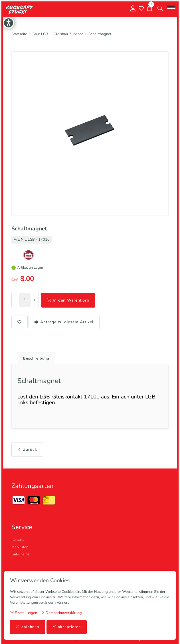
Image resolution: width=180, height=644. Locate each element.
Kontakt (18, 540)
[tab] (34, 357)
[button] (160, 9)
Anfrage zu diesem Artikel (64, 322)
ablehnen (28, 627)
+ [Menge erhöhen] (35, 300)
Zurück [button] (27, 449)
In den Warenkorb (68, 300)
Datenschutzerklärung (61, 613)
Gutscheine (20, 554)
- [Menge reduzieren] (15, 300)
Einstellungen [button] (24, 613)
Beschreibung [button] (36, 358)
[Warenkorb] (149, 9)
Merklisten (20, 547)
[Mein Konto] (133, 9)
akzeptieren (67, 627)
